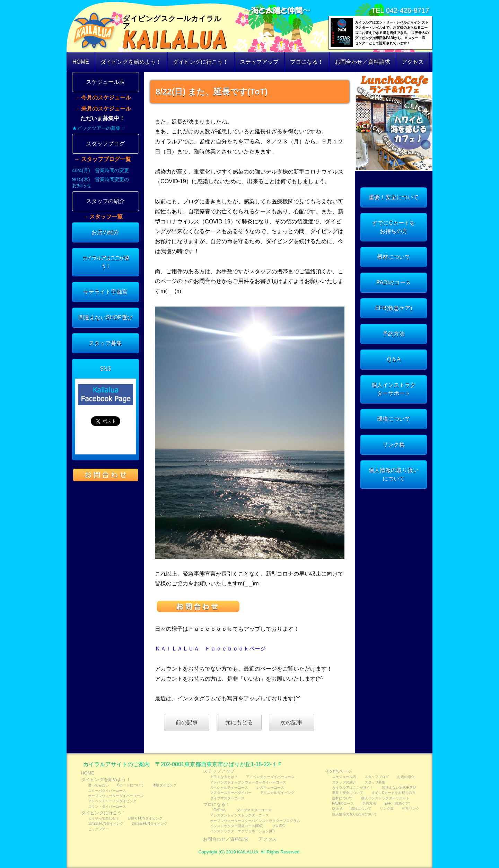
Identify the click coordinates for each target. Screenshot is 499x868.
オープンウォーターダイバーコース (116, 796)
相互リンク (411, 809)
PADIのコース (394, 282)
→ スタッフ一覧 (103, 217)
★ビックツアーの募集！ (99, 128)
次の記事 (291, 722)
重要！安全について (394, 197)
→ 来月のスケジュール (103, 109)
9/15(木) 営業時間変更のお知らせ (100, 182)
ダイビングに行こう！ (201, 62)
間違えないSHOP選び (106, 317)
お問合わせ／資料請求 (362, 62)
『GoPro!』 (219, 810)
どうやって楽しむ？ (104, 818)
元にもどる (239, 722)
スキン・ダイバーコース (107, 807)
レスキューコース (270, 787)
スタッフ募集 (105, 343)
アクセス (413, 62)
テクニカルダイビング (277, 793)
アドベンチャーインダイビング (112, 801)
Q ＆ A (337, 809)
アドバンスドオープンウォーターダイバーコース (248, 782)
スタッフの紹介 (105, 201)
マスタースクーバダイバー (231, 793)
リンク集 (394, 445)
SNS (106, 369)
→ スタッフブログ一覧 (103, 159)
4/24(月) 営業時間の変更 (100, 170)
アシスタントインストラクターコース (239, 815)
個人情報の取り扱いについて (394, 474)
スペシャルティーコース (229, 787)
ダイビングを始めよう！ (131, 62)
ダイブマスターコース (227, 798)
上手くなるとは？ (224, 777)
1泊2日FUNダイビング (106, 823)
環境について (394, 419)
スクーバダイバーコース (107, 791)
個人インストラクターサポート (394, 389)
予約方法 (394, 334)
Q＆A (394, 359)
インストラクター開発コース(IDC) (237, 826)
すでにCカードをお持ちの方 (394, 227)
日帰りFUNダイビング (145, 818)
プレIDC (279, 826)
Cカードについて (130, 785)
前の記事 (187, 722)
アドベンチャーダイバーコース (270, 777)
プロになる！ (307, 62)
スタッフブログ (105, 144)
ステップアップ (259, 62)
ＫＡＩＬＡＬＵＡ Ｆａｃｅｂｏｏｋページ (210, 649)
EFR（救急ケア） (398, 803)
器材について (394, 257)
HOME (81, 62)
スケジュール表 (105, 82)
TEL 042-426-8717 (400, 10)
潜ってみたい (98, 785)
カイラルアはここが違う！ (106, 262)
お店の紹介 (105, 232)
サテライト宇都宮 (105, 292)
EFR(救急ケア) (394, 308)
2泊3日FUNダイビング (150, 823)
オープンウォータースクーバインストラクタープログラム (255, 821)
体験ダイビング (165, 785)
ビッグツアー (98, 829)
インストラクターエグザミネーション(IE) (242, 831)
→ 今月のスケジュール (103, 98)
